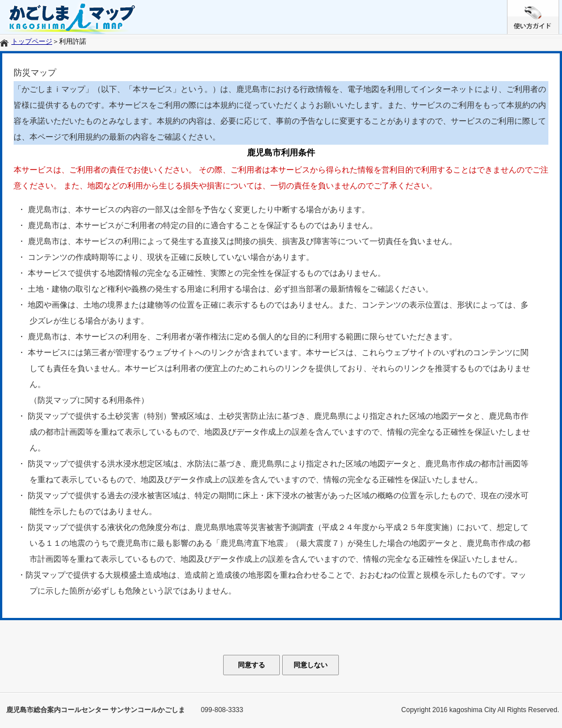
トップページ (32, 41)
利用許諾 (73, 41)
